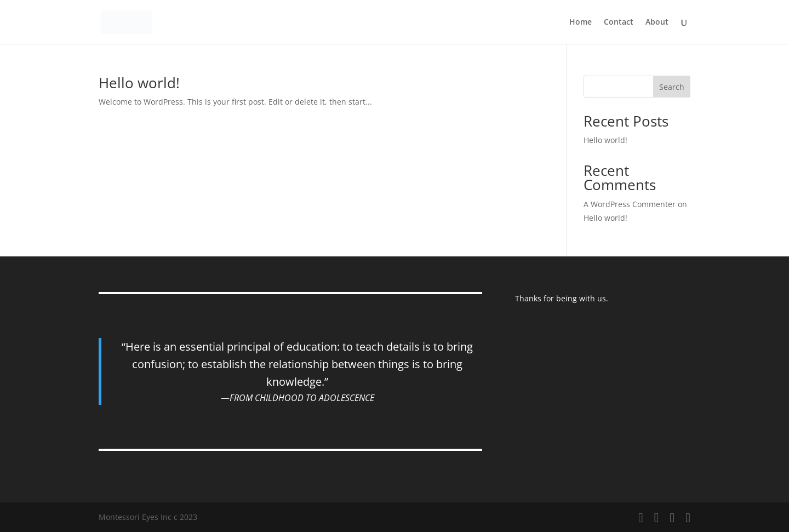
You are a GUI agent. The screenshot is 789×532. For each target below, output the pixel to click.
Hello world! (139, 83)
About (657, 22)
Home (581, 22)
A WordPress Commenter (630, 204)
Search (672, 87)
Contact (619, 22)
